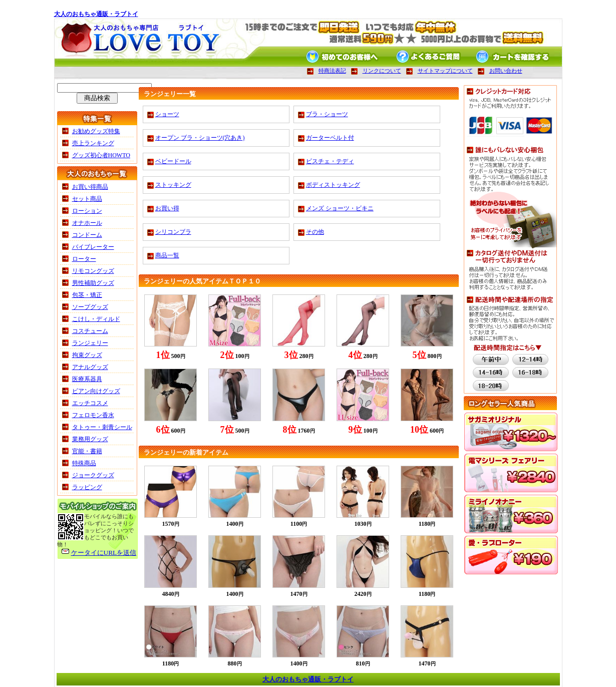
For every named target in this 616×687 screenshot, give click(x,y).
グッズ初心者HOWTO (101, 155)
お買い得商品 (90, 187)
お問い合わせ (506, 71)
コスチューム (90, 331)
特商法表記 (332, 71)
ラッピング (87, 487)
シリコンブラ (173, 232)
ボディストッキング (333, 185)
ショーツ (167, 114)
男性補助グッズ (93, 283)
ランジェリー (90, 343)
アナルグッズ (90, 367)
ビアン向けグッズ (96, 391)
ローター (84, 259)
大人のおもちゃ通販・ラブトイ (96, 14)
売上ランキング (93, 143)
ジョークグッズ (93, 475)
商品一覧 (167, 255)
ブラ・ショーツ (327, 114)
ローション (87, 211)
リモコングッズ (93, 271)
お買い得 (167, 208)
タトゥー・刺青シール (102, 427)
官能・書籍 (87, 451)
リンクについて (382, 71)
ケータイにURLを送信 (104, 553)
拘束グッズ (87, 355)
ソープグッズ (90, 307)
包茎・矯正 (87, 295)
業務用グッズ (90, 439)
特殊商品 (84, 463)
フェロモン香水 (93, 415)
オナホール (87, 223)
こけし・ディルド (96, 319)
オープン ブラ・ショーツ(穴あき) (200, 138)
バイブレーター (93, 247)
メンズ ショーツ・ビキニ (340, 208)
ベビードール (173, 161)
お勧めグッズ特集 (96, 131)
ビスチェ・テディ (330, 161)
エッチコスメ (90, 403)
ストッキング (173, 185)
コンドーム (87, 235)
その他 (315, 232)
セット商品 (87, 199)
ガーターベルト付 (330, 138)
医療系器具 (87, 379)
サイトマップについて (445, 71)
